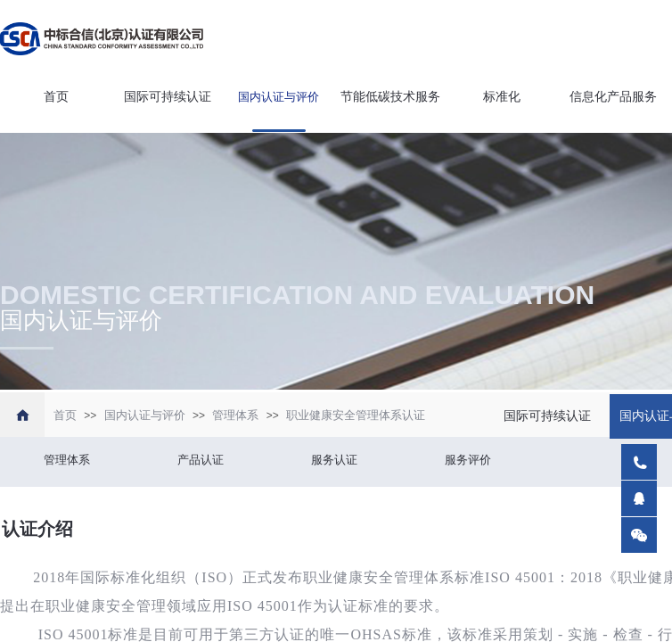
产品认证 (201, 460)
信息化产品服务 (613, 97)
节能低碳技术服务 (390, 97)
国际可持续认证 (168, 97)
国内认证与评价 (279, 97)
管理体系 (235, 415)
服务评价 (468, 460)
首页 (56, 97)
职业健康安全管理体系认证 (356, 415)
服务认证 (334, 460)
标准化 (502, 97)
